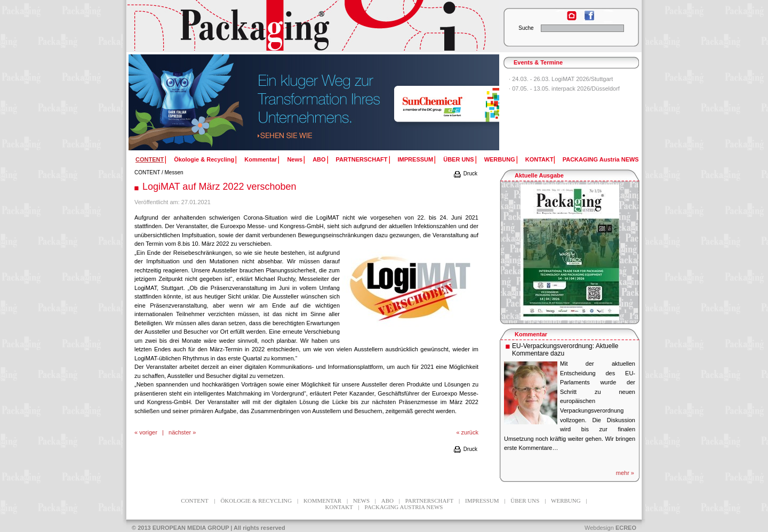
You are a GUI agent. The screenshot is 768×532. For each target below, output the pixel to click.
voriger (148, 432)
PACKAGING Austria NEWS (601, 159)
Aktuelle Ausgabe (539, 175)
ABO (319, 159)
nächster (180, 432)
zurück (470, 432)
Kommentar (261, 159)
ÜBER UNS (458, 159)
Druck (465, 174)
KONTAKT (539, 159)
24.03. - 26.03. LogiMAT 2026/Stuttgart (562, 79)
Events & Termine (538, 62)
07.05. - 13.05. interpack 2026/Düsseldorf (566, 88)
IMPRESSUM (416, 159)
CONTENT (147, 172)
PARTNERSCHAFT (362, 159)
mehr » (625, 473)
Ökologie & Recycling (204, 159)
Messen (174, 172)
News (295, 159)
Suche (526, 28)
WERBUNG (500, 159)
